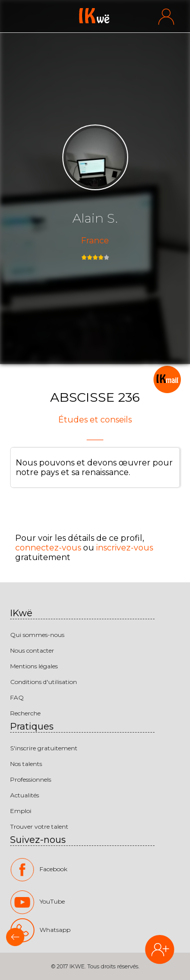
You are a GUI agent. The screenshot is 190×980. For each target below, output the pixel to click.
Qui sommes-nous (37, 635)
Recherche (25, 713)
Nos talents (26, 764)
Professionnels (31, 779)
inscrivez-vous (125, 548)
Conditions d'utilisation (44, 682)
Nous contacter (32, 650)
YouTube (37, 902)
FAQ (17, 697)
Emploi (21, 811)
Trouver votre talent (39, 826)
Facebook (39, 870)
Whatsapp (40, 930)
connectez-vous (48, 548)
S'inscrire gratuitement (44, 748)
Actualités (25, 795)
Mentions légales (34, 666)
